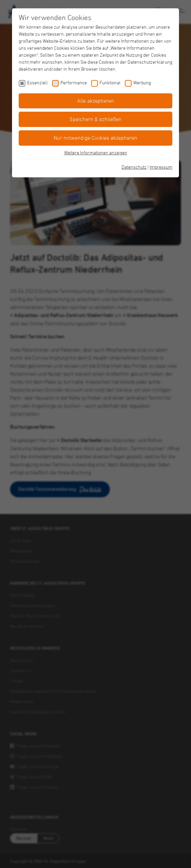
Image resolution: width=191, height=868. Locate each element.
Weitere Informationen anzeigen (96, 152)
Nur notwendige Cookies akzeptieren (95, 138)
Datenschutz (134, 167)
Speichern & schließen (95, 119)
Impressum (161, 167)
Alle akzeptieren (95, 101)
